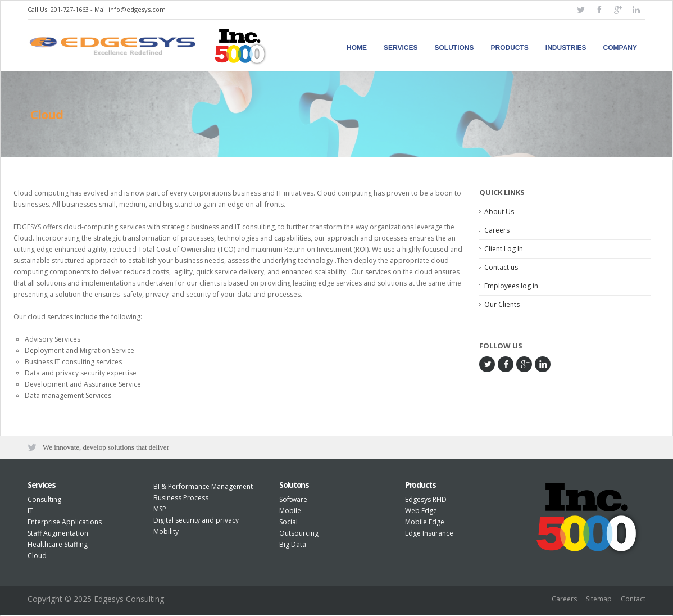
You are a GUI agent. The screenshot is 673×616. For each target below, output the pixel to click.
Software (293, 500)
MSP (160, 510)
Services (401, 48)
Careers (497, 230)
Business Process (181, 499)
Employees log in (511, 286)
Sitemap (599, 601)
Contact (633, 601)
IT (30, 512)
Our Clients (502, 304)
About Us (499, 212)
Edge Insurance (429, 534)
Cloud (37, 557)
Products (510, 48)
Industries (566, 48)
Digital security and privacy (196, 521)
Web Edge (421, 512)
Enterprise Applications (65, 523)
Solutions (454, 48)
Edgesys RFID (426, 500)
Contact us (501, 267)
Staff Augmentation (58, 534)
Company (620, 48)
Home (357, 48)
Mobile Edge (425, 523)
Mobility (166, 533)
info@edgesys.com (137, 9)
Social (288, 523)
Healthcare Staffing (58, 545)
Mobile (290, 512)
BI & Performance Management (203, 488)
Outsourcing (299, 534)
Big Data (293, 545)
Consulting (44, 500)
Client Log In (504, 249)
